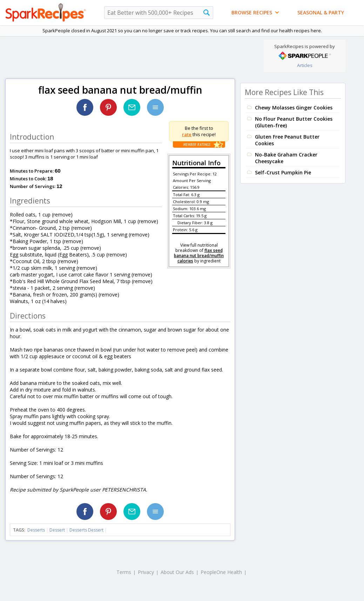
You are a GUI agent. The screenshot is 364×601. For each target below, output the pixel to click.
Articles (305, 65)
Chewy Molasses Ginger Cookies (294, 108)
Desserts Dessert (86, 530)
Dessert (57, 530)
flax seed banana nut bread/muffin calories (199, 256)
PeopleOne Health (221, 572)
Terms (124, 572)
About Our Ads (177, 572)
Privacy (146, 572)
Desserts (36, 530)
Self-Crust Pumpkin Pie (283, 172)
